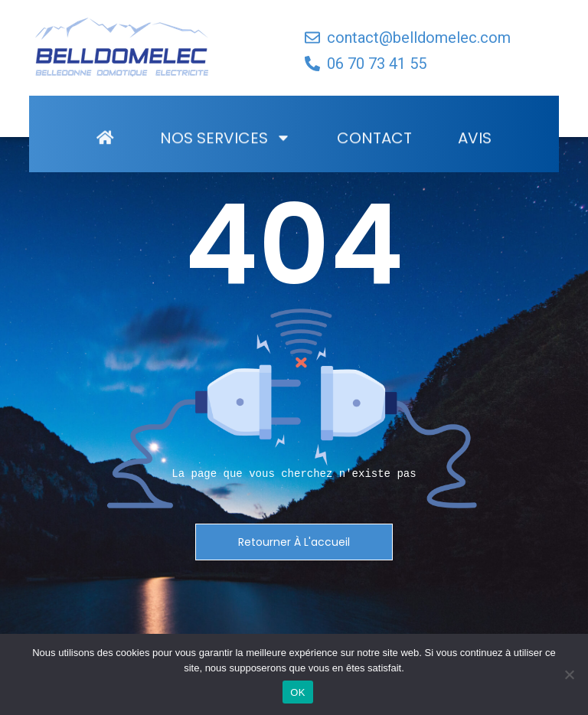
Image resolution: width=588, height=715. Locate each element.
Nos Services (225, 145)
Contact (374, 145)
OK (297, 692)
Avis (475, 145)
